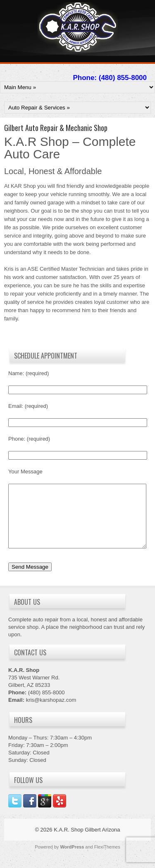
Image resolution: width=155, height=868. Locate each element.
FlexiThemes (107, 859)
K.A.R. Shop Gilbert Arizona (87, 842)
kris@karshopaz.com (51, 712)
